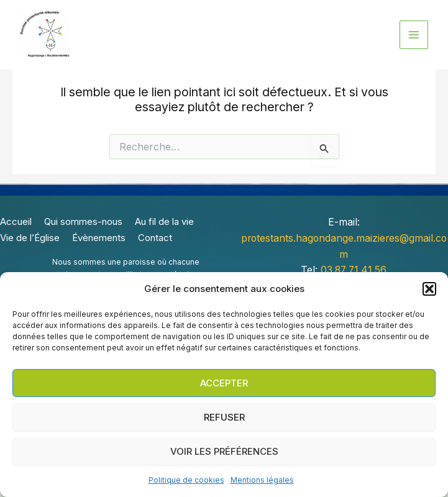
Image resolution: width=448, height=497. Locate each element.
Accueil (16, 224)
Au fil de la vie (164, 224)
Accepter (224, 383)
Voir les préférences (224, 451)
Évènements (99, 239)
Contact (155, 239)
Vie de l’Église (30, 239)
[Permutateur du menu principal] (414, 35)
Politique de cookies (186, 480)
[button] (429, 289)
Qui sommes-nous (83, 224)
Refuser (224, 417)
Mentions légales (262, 480)
